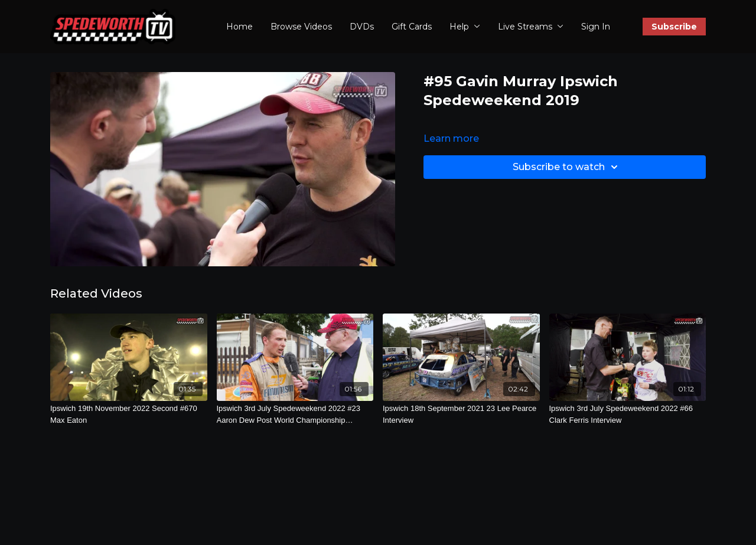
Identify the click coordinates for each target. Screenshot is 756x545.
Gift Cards (412, 27)
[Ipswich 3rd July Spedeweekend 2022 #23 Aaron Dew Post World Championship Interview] (295, 414)
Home (239, 27)
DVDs (362, 27)
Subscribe (674, 27)
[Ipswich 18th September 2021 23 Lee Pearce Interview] (461, 414)
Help (465, 27)
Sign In (596, 27)
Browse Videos (301, 27)
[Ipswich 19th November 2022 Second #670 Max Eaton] (129, 414)
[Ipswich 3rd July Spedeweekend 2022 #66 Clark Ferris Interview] (628, 414)
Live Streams (531, 27)
